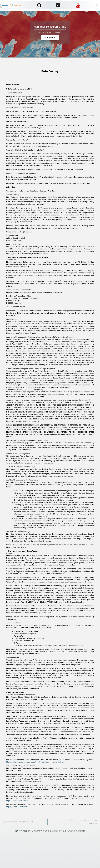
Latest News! (50, 37)
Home (94, 820)
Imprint (73, 820)
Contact (84, 820)
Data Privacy (92, 824)
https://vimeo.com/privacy (17, 801)
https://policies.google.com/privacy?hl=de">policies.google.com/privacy (35, 762)
